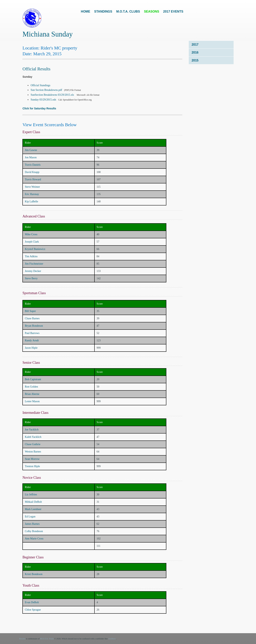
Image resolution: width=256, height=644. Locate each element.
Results (22, 639)
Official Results (36, 69)
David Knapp (32, 172)
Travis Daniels (33, 165)
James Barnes (32, 524)
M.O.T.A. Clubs (128, 11)
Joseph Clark (32, 242)
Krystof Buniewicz (35, 249)
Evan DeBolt (32, 602)
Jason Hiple (31, 348)
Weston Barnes (33, 452)
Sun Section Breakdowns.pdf (47, 90)
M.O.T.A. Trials (47, 639)
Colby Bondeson (34, 531)
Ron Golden (31, 387)
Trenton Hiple (32, 466)
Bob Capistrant (33, 379)
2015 (195, 60)
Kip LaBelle (31, 201)
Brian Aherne (32, 394)
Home (86, 11)
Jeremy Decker (33, 271)
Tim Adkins (31, 256)
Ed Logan (30, 517)
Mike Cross (31, 234)
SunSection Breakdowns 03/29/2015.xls (52, 95)
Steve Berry (31, 278)
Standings (103, 11)
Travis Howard (33, 179)
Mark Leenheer (33, 509)
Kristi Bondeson (34, 574)
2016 (195, 52)
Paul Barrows (32, 333)
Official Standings (40, 85)
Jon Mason (31, 157)
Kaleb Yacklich (33, 437)
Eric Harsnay (32, 194)
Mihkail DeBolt (33, 502)
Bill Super (30, 311)
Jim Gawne (31, 150)
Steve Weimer (32, 187)
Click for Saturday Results (39, 108)
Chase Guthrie (32, 444)
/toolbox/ (112, 639)
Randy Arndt (32, 340)
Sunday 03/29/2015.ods (44, 100)
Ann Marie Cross (34, 539)
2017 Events (173, 11)
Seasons (151, 11)
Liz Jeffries (31, 494)
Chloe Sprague (33, 610)
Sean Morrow (32, 459)
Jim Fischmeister (34, 264)
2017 (195, 45)
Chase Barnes (32, 318)
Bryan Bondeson (34, 326)
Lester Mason (32, 401)
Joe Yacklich (32, 430)
